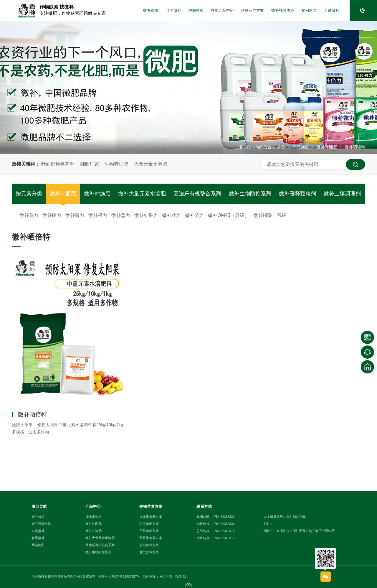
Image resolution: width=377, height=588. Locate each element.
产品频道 (301, 147)
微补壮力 (171, 215)
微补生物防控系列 (250, 194)
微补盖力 (121, 215)
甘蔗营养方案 (149, 552)
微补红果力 (146, 215)
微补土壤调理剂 (342, 194)
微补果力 (98, 215)
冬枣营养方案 (149, 524)
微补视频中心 (283, 10)
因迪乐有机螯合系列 (197, 194)
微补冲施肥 (97, 194)
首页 (282, 147)
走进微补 (332, 10)
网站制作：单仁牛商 (157, 577)
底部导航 (39, 507)
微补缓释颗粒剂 (297, 194)
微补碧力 (75, 215)
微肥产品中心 (222, 10)
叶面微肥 (173, 10)
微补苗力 (194, 215)
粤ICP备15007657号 (125, 577)
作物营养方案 (252, 10)
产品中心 (93, 507)
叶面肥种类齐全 (58, 164)
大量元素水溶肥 (151, 164)
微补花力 (29, 215)
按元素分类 (29, 194)
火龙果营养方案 (151, 517)
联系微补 (38, 538)
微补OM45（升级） (229, 215)
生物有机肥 (116, 164)
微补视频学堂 (41, 524)
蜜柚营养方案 (149, 545)
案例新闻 (309, 10)
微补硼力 (52, 215)
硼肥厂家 (90, 164)
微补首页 (151, 10)
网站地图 (38, 545)
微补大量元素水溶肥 (142, 194)
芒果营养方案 (149, 531)
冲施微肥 (196, 10)
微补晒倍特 (355, 147)
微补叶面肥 (328, 147)
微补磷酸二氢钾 (270, 215)
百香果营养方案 (151, 538)
